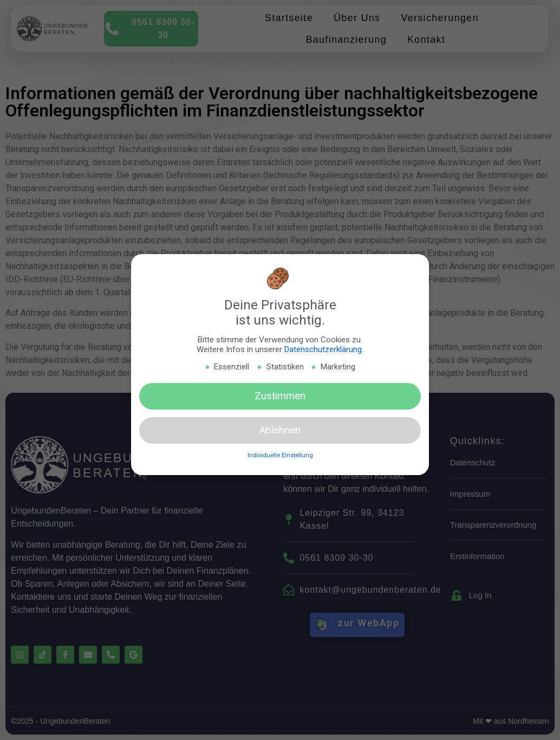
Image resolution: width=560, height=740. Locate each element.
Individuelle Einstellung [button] (280, 456)
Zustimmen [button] (280, 396)
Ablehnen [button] (280, 431)
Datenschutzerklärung (323, 350)
